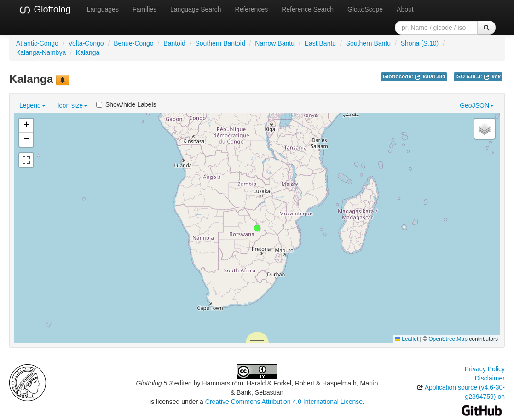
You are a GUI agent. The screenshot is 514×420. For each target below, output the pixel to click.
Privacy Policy (485, 369)
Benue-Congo (133, 43)
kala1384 (430, 76)
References (252, 9)
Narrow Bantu (275, 43)
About (405, 9)
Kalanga (88, 52)
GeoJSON (477, 105)
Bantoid (174, 43)
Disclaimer (490, 378)
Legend (32, 105)
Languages (103, 9)
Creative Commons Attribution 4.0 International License (284, 402)
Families (144, 9)
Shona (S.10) (420, 43)
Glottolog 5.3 (154, 383)
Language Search (196, 9)
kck (492, 76)
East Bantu (321, 43)
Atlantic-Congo (37, 43)
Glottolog (45, 10)
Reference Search (308, 9)
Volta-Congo (86, 43)
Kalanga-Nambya (41, 52)
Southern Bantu (368, 43)
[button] (257, 228)
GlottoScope (365, 9)
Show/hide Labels (126, 104)
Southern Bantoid (220, 43)
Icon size (72, 105)
